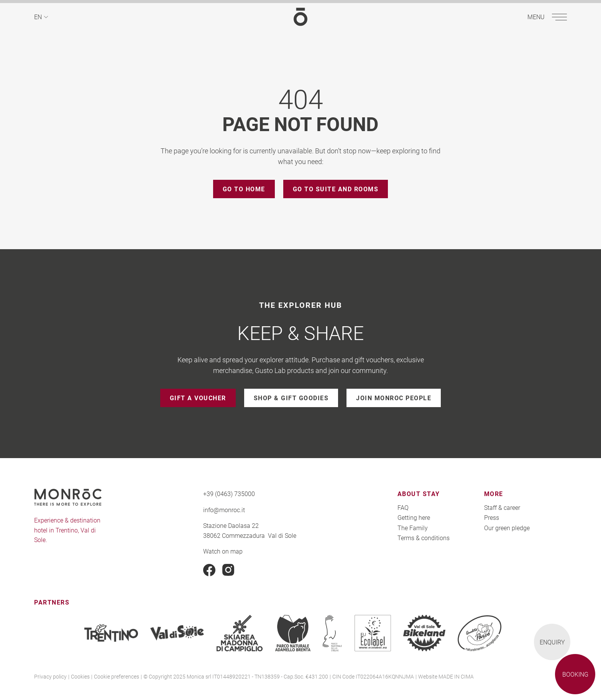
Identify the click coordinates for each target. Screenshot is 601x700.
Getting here (414, 517)
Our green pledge (507, 528)
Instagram (228, 570)
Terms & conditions (424, 538)
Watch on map (223, 551)
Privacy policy (50, 676)
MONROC (300, 17)
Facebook (209, 570)
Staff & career (502, 507)
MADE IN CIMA (456, 676)
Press (492, 517)
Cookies (80, 676)
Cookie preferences (117, 676)
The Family (413, 528)
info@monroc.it (224, 510)
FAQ (403, 507)
